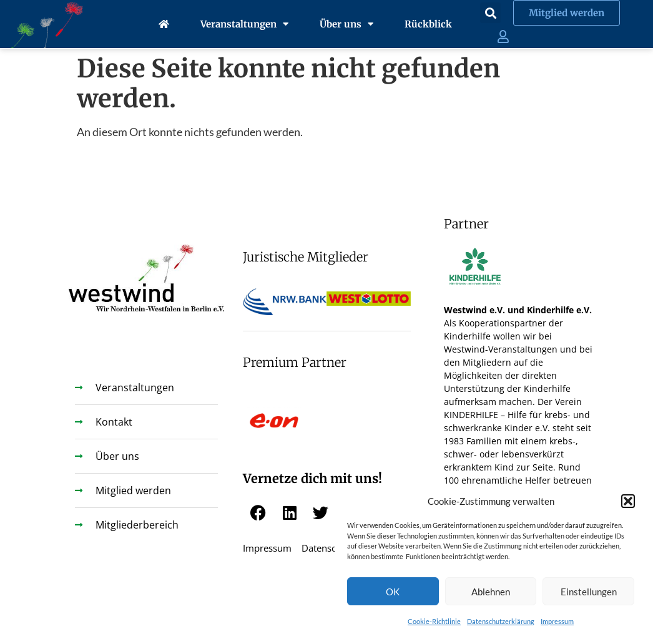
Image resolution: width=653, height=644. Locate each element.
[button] (628, 501)
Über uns (346, 24)
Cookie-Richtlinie (434, 621)
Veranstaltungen (244, 24)
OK (393, 592)
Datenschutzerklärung (501, 621)
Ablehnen (491, 592)
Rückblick (428, 24)
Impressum (557, 621)
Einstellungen (589, 592)
